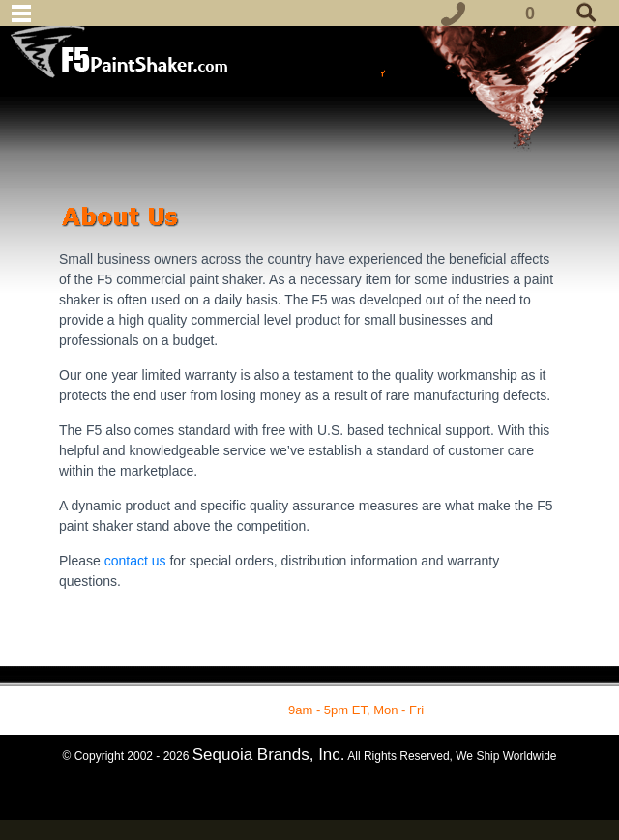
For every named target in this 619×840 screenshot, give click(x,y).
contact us (137, 561)
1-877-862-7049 (240, 710)
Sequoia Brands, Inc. (269, 754)
